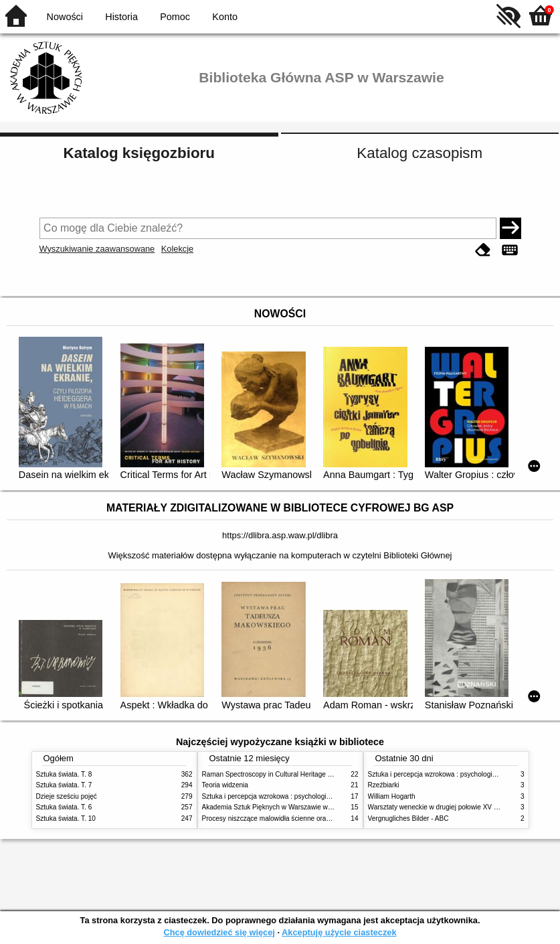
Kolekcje (177, 249)
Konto (225, 17)
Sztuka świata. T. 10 (66, 818)
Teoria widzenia (225, 785)
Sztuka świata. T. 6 (64, 807)
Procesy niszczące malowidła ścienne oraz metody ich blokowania (301, 818)
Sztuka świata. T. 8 (64, 774)
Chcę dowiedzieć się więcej (219, 932)
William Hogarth (392, 796)
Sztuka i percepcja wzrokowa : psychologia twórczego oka (289, 796)
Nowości (65, 17)
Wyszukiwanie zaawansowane (97, 249)
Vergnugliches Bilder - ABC (408, 818)
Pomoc (175, 17)
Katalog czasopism (419, 153)
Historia (121, 17)
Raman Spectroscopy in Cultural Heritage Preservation (284, 774)
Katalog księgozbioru (139, 153)
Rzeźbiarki (384, 785)
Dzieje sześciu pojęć (67, 796)
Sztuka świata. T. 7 (64, 785)
